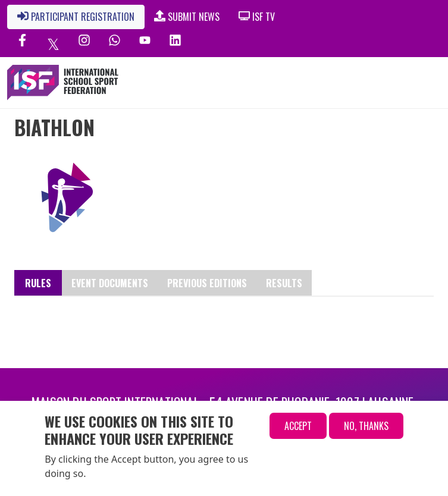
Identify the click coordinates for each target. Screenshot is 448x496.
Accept (298, 426)
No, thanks (366, 426)
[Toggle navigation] (387, 83)
